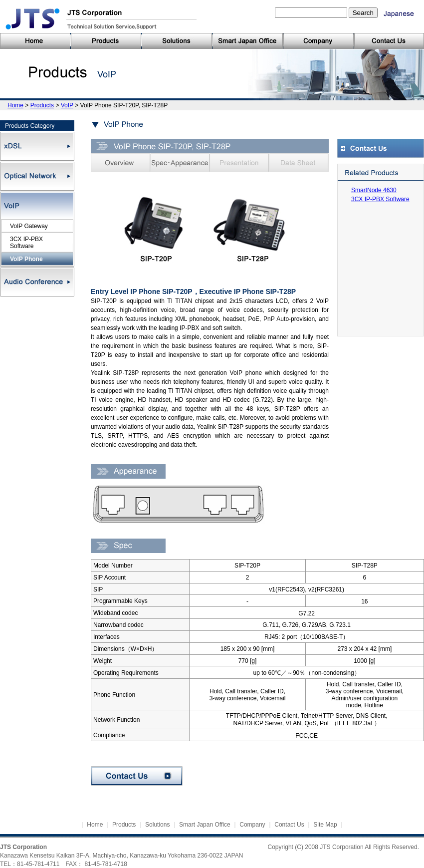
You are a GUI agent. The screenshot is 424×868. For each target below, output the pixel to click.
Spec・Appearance (180, 163)
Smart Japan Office (205, 825)
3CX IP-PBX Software (380, 199)
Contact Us (137, 776)
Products (42, 105)
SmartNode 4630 (374, 190)
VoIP (67, 105)
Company (252, 825)
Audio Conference (37, 282)
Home (15, 105)
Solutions (157, 825)
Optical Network (37, 176)
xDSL (37, 146)
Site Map (325, 825)
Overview (120, 163)
